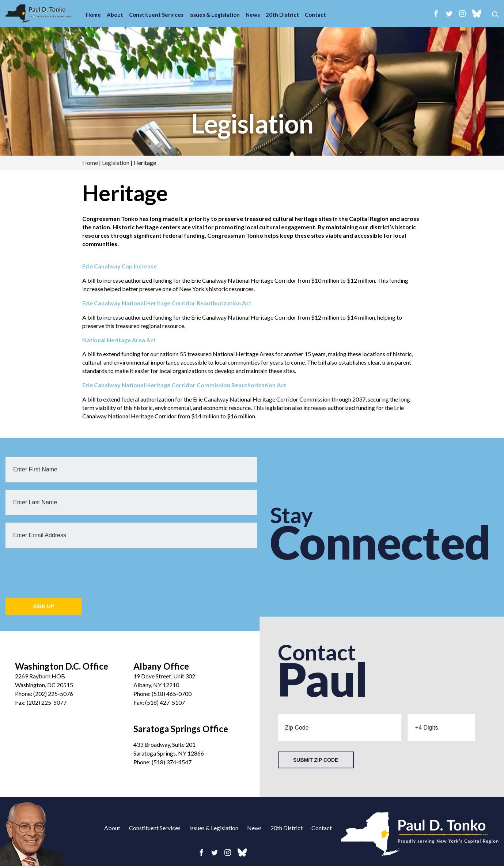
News (253, 15)
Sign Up (43, 606)
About (115, 15)
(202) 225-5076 (53, 694)
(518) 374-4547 (172, 762)
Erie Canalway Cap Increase (120, 266)
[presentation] (61, 570)
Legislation (252, 123)
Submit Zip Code (316, 760)
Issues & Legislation (215, 15)
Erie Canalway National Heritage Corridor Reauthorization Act (167, 303)
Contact (315, 15)
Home (93, 15)
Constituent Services (156, 15)
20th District (282, 15)
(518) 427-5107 (165, 702)
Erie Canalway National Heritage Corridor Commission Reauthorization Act (184, 385)
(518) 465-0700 (172, 694)
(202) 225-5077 (47, 702)
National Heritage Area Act (119, 340)
